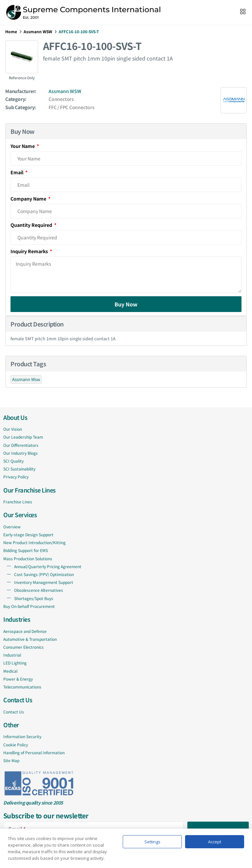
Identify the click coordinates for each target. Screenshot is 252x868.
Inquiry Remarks (30, 251)
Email (17, 172)
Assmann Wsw (26, 379)
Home (11, 31)
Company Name (29, 199)
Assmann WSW (38, 31)
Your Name (23, 146)
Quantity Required (32, 225)
